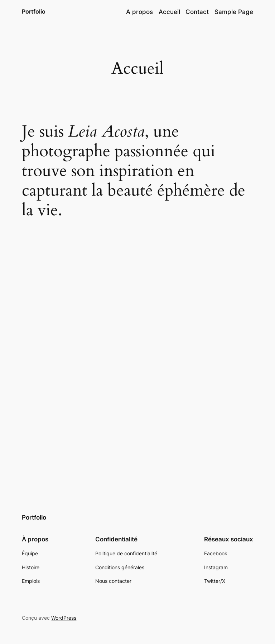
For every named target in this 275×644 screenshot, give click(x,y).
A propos (139, 12)
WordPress (64, 618)
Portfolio (34, 11)
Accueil (169, 12)
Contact (197, 12)
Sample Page (234, 12)
